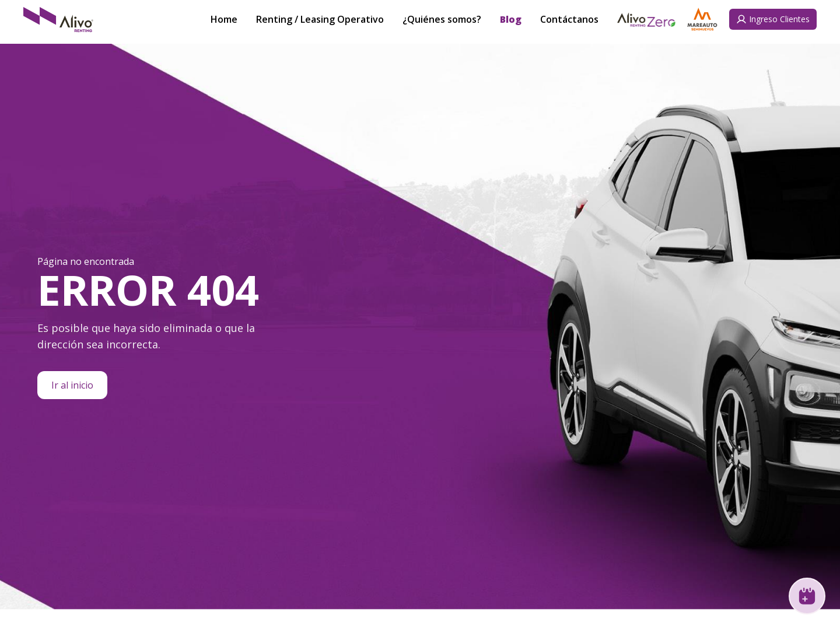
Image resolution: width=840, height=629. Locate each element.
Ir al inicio (72, 385)
